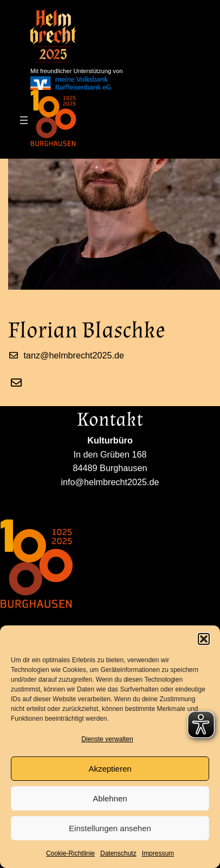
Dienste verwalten (107, 739)
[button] (204, 639)
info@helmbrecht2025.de (49, 496)
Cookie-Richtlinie (70, 853)
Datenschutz (118, 853)
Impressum (158, 853)
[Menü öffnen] (24, 120)
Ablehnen (110, 798)
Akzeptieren (110, 769)
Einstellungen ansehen (110, 828)
